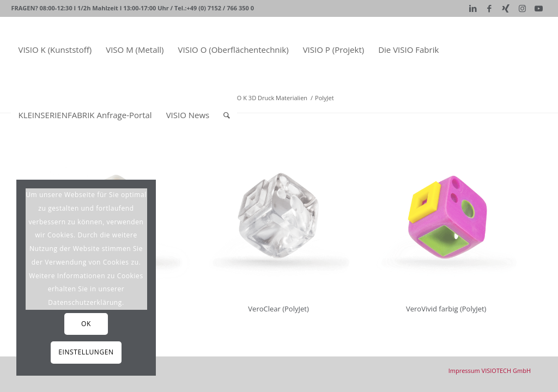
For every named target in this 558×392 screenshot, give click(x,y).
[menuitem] (55, 50)
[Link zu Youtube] (539, 8)
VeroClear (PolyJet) (278, 309)
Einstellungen (86, 352)
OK (86, 324)
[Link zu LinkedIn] (473, 8)
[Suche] (227, 115)
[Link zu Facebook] (490, 8)
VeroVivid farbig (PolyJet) (446, 309)
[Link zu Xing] (506, 8)
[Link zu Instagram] (522, 8)
